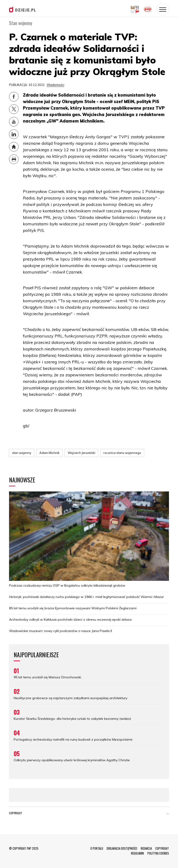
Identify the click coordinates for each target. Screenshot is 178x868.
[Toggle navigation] (163, 9)
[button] (168, 814)
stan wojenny (22, 453)
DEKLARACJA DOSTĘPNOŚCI (122, 848)
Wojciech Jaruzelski (81, 453)
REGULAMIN (137, 853)
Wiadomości (55, 85)
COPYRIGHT (162, 848)
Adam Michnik (49, 453)
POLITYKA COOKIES (158, 853)
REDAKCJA (146, 848)
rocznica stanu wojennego (122, 453)
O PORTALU (97, 848)
